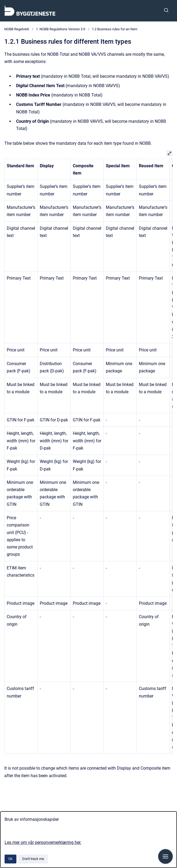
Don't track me (33, 859)
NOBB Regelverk (17, 29)
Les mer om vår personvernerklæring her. (43, 842)
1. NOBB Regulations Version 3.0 (61, 29)
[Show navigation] (165, 856)
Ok (10, 859)
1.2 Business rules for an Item (115, 29)
